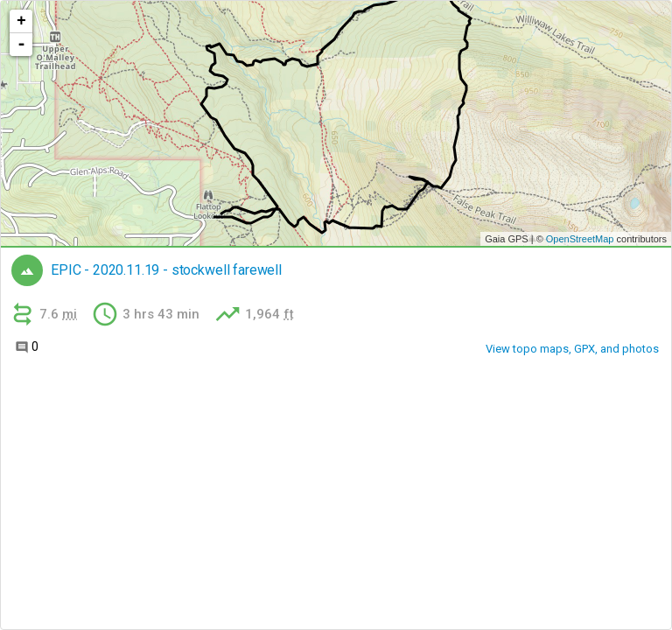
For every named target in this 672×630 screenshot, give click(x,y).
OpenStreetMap (580, 239)
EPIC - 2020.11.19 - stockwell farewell (166, 270)
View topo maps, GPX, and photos (572, 349)
